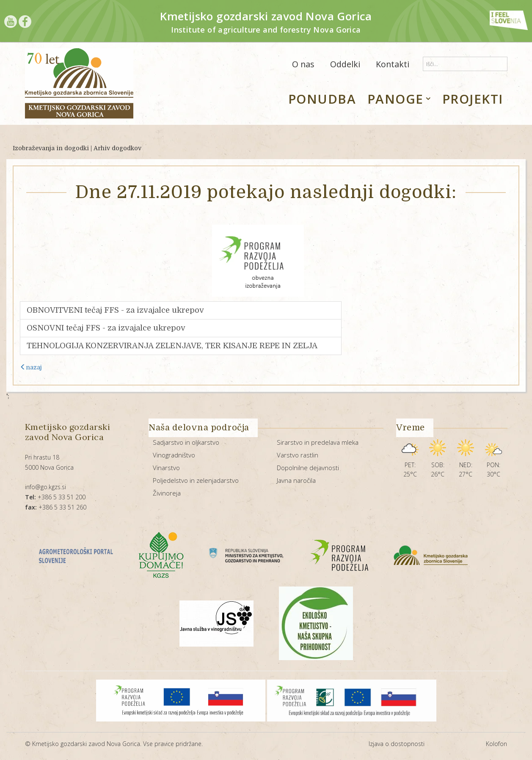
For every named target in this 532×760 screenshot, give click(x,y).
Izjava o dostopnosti (397, 744)
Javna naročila (296, 480)
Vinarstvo (166, 468)
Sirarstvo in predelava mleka (318, 442)
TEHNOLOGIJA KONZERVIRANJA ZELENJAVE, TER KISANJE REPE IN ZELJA (172, 346)
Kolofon (496, 744)
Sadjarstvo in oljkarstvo (186, 442)
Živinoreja (167, 493)
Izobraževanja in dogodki (51, 148)
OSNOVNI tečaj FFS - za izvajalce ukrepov (106, 328)
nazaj (31, 367)
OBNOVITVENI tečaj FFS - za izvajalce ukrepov (115, 310)
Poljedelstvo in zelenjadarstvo (196, 480)
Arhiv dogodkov (117, 148)
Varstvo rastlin (298, 455)
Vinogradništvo (174, 455)
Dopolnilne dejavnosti (308, 468)
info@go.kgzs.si (45, 487)
